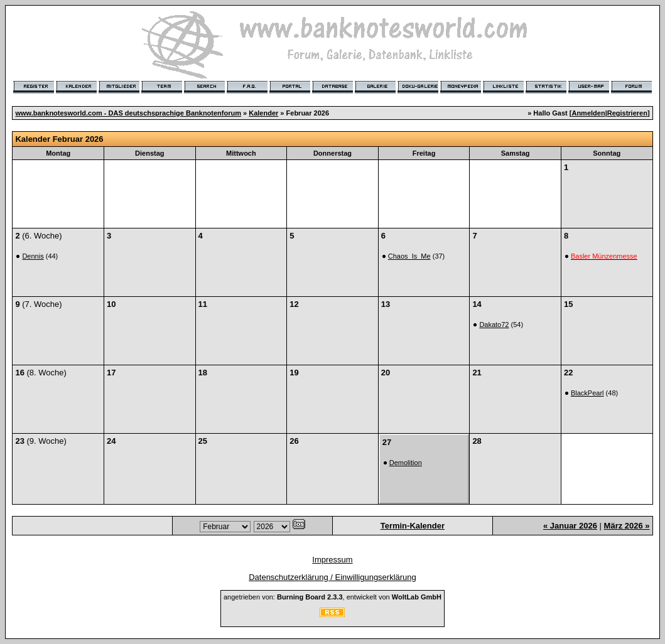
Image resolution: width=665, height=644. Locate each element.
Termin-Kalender (413, 526)
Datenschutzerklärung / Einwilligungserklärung (332, 577)
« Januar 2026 (570, 526)
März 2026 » (627, 526)
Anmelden (588, 113)
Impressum (332, 560)
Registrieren (627, 113)
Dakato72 (494, 325)
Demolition (406, 463)
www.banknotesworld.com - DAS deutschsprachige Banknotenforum (128, 113)
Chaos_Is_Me (409, 256)
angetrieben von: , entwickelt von (332, 597)
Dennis (33, 256)
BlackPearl (587, 393)
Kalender (263, 113)
